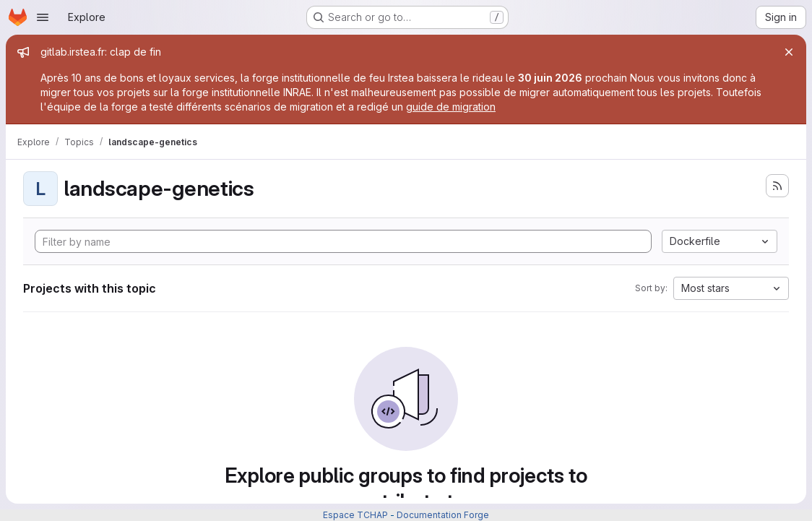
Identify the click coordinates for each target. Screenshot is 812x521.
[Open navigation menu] (43, 17)
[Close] (789, 52)
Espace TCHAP (355, 515)
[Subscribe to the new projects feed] (777, 186)
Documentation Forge (443, 515)
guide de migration (451, 107)
